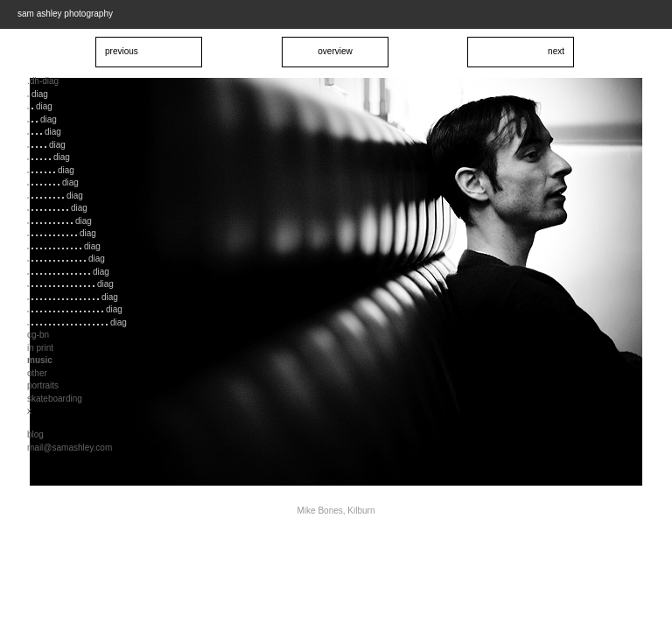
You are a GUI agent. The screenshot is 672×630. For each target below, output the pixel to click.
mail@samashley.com (70, 448)
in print (40, 348)
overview (335, 51)
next (556, 51)
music (40, 360)
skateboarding (55, 399)
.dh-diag (43, 81)
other (37, 373)
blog (35, 434)
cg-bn (38, 335)
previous (122, 51)
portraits (43, 385)
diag (38, 94)
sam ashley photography (65, 14)
